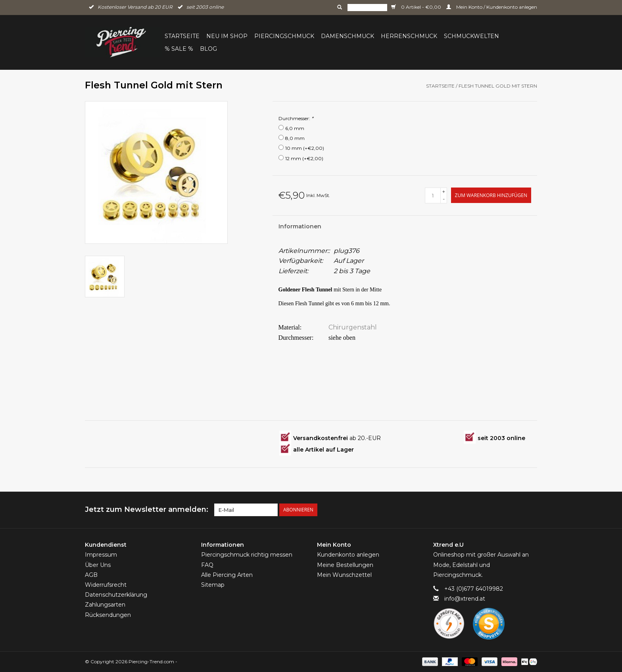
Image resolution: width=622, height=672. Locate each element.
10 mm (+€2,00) (305, 148)
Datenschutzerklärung (116, 595)
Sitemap (213, 585)
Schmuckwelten (471, 36)
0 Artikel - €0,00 (417, 7)
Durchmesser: (296, 118)
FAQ (207, 565)
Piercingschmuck (284, 36)
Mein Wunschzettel (344, 575)
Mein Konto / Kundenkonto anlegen (492, 7)
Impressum (101, 555)
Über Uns (98, 565)
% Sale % (179, 49)
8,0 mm (295, 138)
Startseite (182, 36)
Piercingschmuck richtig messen (247, 555)
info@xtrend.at (465, 599)
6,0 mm (295, 128)
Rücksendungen (108, 615)
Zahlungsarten (105, 605)
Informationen (300, 226)
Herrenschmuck (409, 36)
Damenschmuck (347, 36)
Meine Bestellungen (345, 565)
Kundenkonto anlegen (348, 555)
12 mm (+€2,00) (304, 158)
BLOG (208, 49)
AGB (91, 575)
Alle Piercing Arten (227, 575)
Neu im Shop (227, 36)
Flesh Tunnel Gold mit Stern (498, 86)
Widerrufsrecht (106, 585)
